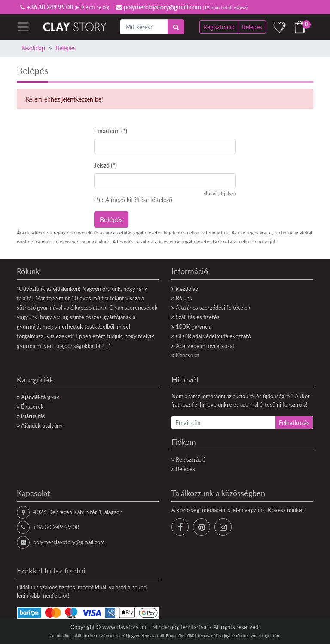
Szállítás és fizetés (198, 317)
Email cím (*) (111, 131)
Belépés (66, 48)
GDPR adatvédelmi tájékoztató (213, 336)
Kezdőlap (33, 48)
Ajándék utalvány (42, 425)
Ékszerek (32, 407)
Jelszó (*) (105, 165)
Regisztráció (191, 459)
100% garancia (194, 327)
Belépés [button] (252, 27)
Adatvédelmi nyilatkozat (205, 346)
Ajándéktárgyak (40, 397)
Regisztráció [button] (219, 27)
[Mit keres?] (144, 27)
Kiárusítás (33, 416)
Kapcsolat (188, 355)
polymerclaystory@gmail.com (69, 542)
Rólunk (184, 298)
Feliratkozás (294, 423)
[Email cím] (223, 423)
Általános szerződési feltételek (213, 308)
